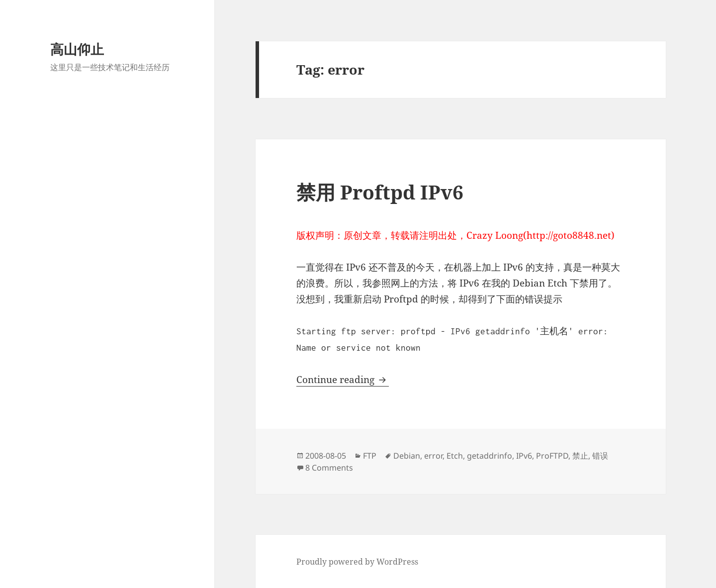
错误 (600, 456)
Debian (407, 456)
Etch (455, 456)
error (433, 456)
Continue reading (343, 380)
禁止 (580, 456)
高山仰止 (77, 49)
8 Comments (329, 468)
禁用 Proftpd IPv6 (380, 192)
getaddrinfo (490, 456)
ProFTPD (552, 456)
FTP (370, 456)
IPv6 (524, 456)
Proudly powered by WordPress (357, 562)
